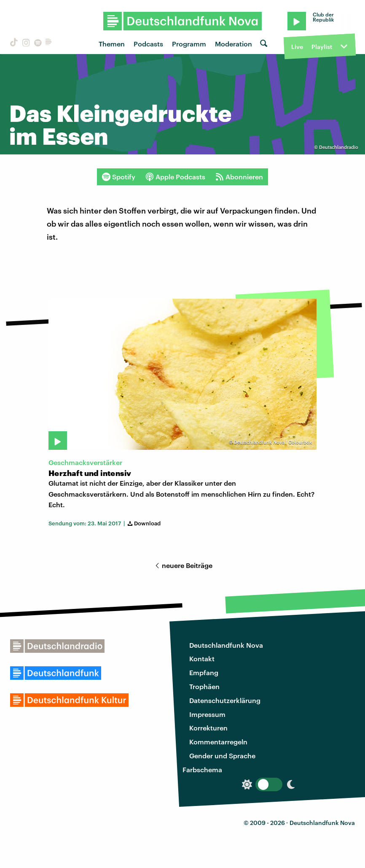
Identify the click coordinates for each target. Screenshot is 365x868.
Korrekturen (208, 728)
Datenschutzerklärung (225, 700)
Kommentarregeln (218, 742)
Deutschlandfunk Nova (226, 645)
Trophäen (204, 686)
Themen (112, 44)
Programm (189, 44)
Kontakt (202, 658)
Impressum (207, 714)
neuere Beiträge (182, 565)
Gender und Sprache (222, 756)
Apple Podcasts (175, 177)
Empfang (204, 672)
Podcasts (148, 44)
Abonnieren (239, 177)
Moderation (233, 44)
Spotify (119, 177)
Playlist (322, 47)
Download (143, 523)
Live (297, 47)
